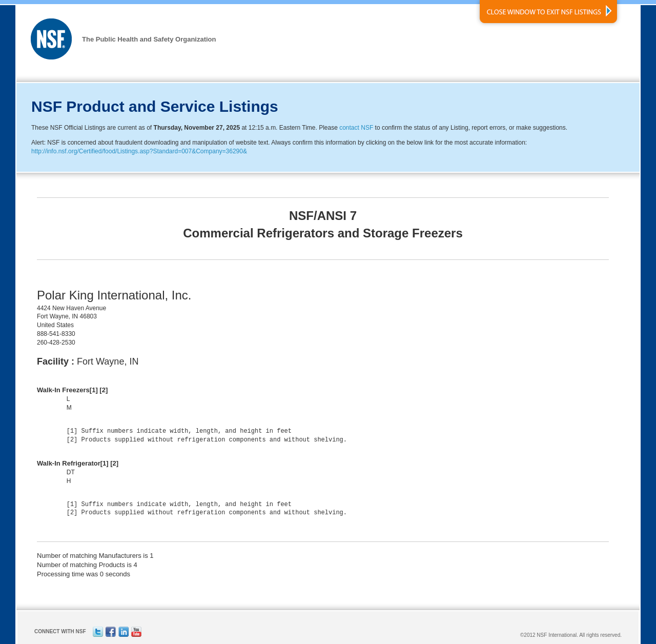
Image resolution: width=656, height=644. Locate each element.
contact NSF (356, 128)
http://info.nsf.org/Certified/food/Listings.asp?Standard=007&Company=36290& (139, 151)
